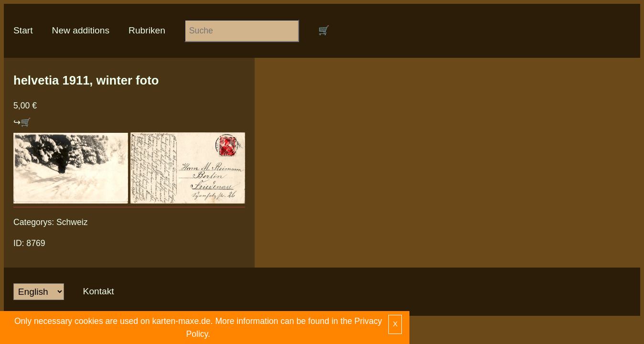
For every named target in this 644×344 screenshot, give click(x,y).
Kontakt (99, 291)
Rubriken (147, 30)
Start (23, 30)
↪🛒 (22, 122)
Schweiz (72, 222)
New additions (81, 30)
